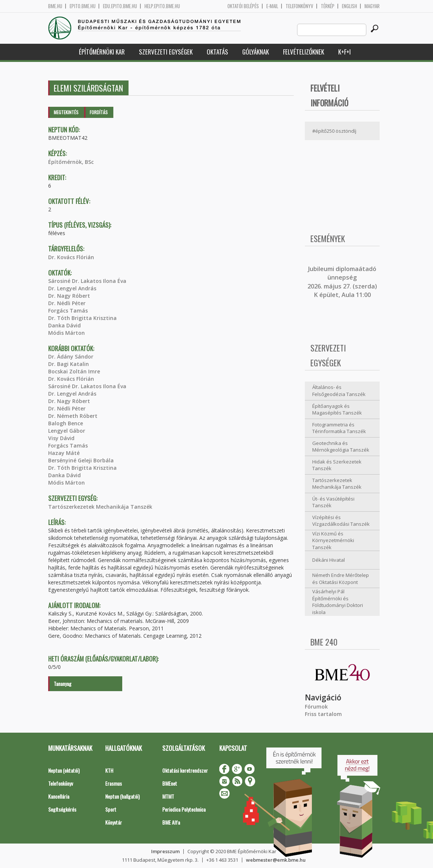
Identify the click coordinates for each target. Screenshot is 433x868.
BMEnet (170, 783)
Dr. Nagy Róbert (69, 296)
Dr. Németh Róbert (73, 416)
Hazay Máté (64, 453)
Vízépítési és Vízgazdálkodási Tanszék (341, 521)
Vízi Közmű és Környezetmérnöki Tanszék (333, 540)
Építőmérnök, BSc (71, 162)
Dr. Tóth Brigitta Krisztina (82, 318)
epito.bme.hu (83, 6)
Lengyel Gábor (67, 431)
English (349, 6)
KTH (109, 770)
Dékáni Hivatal (329, 560)
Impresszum (165, 851)
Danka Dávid (64, 325)
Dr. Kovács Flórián (71, 257)
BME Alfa (171, 822)
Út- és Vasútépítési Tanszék (333, 502)
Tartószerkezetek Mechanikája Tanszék (100, 507)
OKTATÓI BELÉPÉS (243, 6)
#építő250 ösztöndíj (334, 131)
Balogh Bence (66, 423)
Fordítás (99, 112)
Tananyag (63, 684)
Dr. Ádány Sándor (71, 357)
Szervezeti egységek (166, 52)
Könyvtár (114, 822)
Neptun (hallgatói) (122, 796)
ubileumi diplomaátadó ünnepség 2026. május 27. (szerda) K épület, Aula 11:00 (342, 282)
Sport (111, 809)
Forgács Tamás (68, 311)
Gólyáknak (256, 52)
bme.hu (55, 6)
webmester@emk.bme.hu (276, 860)
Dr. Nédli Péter (67, 303)
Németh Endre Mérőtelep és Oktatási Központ (341, 579)
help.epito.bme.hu (162, 6)
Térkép (328, 6)
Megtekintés (66, 112)
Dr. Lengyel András (72, 288)
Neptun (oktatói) (64, 770)
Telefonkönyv (299, 6)
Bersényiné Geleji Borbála (81, 460)
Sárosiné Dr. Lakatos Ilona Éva (87, 281)
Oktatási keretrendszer (185, 770)
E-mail (272, 6)
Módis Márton (66, 333)
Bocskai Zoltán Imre (74, 371)
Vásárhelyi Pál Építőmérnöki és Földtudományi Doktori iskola (338, 602)
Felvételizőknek (304, 52)
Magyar (372, 6)
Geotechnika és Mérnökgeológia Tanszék (341, 447)
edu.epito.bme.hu (120, 6)
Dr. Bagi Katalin (69, 364)
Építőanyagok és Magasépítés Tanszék (337, 410)
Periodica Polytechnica (184, 809)
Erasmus (114, 783)
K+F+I (344, 52)
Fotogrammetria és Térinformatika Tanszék (339, 428)
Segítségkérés (62, 809)
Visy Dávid (61, 438)
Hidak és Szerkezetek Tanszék (337, 465)
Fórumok (316, 707)
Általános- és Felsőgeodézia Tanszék (339, 391)
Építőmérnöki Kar (102, 52)
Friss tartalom (323, 714)
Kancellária (59, 796)
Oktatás (217, 52)
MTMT (168, 796)
